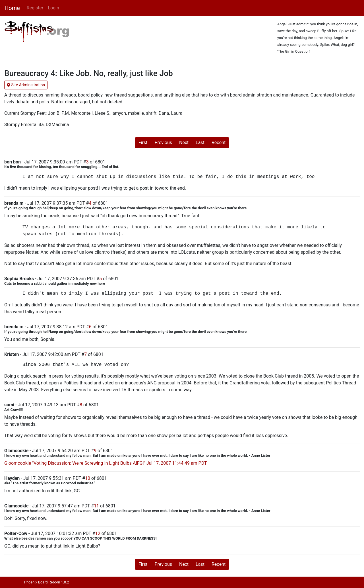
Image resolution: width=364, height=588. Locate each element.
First (143, 143)
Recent (219, 143)
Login (53, 8)
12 (98, 533)
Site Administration (26, 85)
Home (12, 8)
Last (200, 143)
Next (184, 143)
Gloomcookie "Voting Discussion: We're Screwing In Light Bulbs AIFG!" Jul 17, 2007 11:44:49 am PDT (106, 463)
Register (35, 8)
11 (96, 506)
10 (88, 478)
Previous (163, 143)
